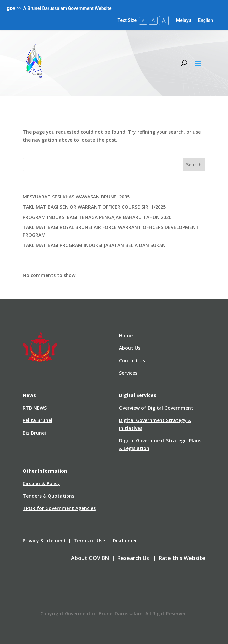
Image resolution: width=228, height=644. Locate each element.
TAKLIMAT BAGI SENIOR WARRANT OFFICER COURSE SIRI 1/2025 (94, 207)
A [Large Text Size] (164, 21)
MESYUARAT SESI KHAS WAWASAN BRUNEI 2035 (76, 197)
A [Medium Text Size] (153, 20)
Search (194, 165)
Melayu (184, 20)
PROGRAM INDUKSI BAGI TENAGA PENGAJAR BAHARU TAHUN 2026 (97, 217)
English (205, 20)
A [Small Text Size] (143, 21)
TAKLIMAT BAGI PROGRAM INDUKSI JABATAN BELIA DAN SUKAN (94, 245)
